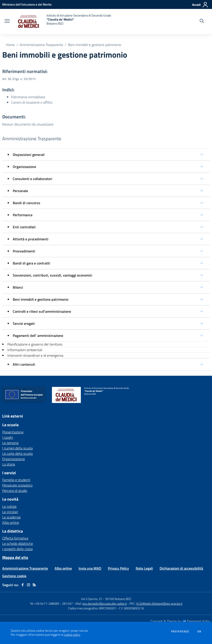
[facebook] (23, 585)
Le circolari (10, 512)
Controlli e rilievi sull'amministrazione (42, 311)
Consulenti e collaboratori (32, 179)
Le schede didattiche (18, 543)
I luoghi (8, 437)
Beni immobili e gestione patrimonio (95, 45)
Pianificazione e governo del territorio (35, 344)
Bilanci (18, 287)
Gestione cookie (14, 576)
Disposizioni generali (29, 155)
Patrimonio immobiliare (28, 97)
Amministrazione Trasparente (41, 45)
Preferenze (180, 631)
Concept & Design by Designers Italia (180, 621)
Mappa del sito (15, 557)
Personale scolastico (17, 485)
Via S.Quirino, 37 (92, 599)
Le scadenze (11, 517)
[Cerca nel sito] (202, 21)
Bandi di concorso (26, 203)
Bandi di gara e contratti (31, 263)
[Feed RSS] (34, 585)
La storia (9, 464)
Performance (23, 215)
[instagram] (28, 585)
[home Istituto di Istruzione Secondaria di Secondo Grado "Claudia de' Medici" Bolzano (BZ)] (63, 21)
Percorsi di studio (15, 491)
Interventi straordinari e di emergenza (35, 355)
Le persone (10, 443)
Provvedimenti (24, 251)
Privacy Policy (118, 568)
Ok (199, 631)
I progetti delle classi (17, 549)
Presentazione (13, 432)
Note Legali (144, 568)
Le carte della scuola (17, 453)
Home (10, 45)
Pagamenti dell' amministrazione (38, 336)
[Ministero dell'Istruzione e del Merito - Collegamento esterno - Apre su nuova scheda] (27, 4)
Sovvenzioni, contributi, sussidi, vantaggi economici (52, 275)
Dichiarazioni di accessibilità (181, 568)
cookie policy (72, 635)
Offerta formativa (15, 538)
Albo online (11, 522)
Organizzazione (24, 167)
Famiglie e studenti (16, 480)
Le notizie (9, 506)
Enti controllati (24, 227)
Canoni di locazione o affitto (32, 102)
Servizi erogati (24, 323)
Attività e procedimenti (31, 239)
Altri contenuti (24, 364)
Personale (20, 191)
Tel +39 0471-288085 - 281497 (51, 603)
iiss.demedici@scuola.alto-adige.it (105, 603)
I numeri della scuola (17, 448)
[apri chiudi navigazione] (7, 21)
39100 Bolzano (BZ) (118, 599)
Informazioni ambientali (25, 350)
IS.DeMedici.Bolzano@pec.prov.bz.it (159, 603)
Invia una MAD (90, 568)
